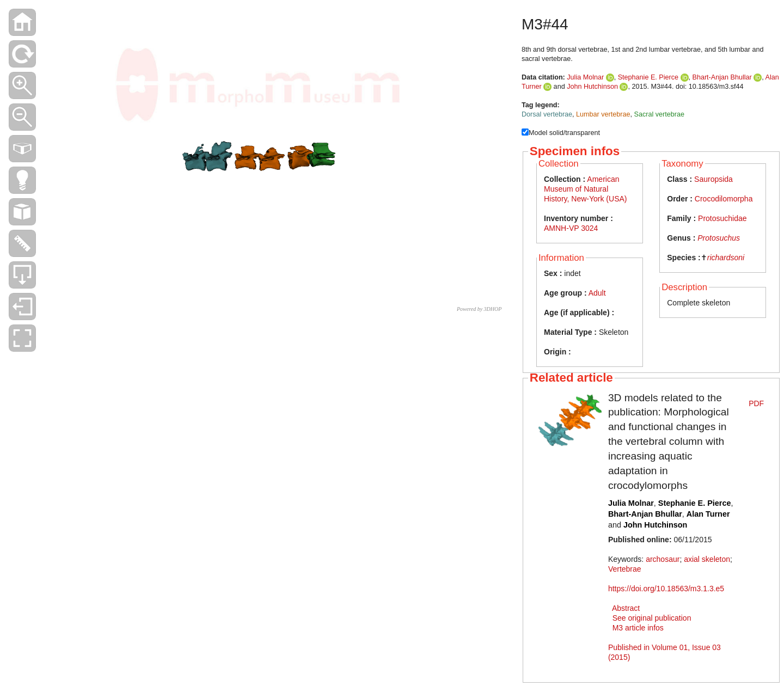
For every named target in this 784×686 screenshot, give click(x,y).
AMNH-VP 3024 (571, 228)
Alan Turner (708, 514)
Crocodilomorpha (724, 199)
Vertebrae (625, 569)
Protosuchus (719, 238)
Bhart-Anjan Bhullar (722, 77)
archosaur (663, 559)
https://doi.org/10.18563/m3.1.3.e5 (666, 589)
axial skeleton (707, 559)
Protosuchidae (722, 218)
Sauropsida (713, 179)
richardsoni (726, 258)
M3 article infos (638, 628)
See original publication (652, 618)
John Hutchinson (592, 87)
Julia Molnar (585, 77)
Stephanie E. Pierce (648, 77)
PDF (756, 403)
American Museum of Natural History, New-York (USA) (585, 189)
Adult (597, 293)
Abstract (626, 608)
